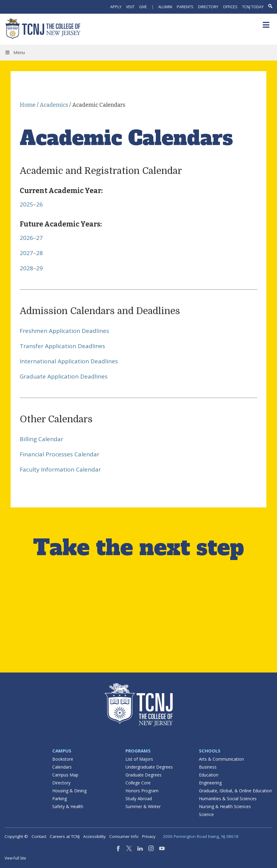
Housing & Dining (69, 791)
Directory (208, 7)
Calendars (62, 767)
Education (209, 775)
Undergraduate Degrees (149, 767)
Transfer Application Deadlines (62, 346)
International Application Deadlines (69, 361)
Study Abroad (139, 799)
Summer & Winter (143, 806)
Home (28, 105)
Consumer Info (124, 836)
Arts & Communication (221, 759)
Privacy (149, 836)
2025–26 (31, 204)
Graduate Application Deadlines (64, 376)
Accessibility (94, 836)
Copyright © (16, 836)
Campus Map (65, 775)
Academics (54, 105)
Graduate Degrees (144, 775)
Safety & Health (68, 806)
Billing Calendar (41, 439)
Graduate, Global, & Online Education (236, 791)
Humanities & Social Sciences (228, 799)
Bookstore (63, 759)
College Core (138, 783)
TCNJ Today (253, 7)
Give (143, 7)
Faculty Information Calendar (60, 469)
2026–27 (31, 238)
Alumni (165, 7)
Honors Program (142, 791)
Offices (230, 7)
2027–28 (31, 253)
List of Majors (139, 759)
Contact (39, 836)
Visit (130, 7)
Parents (185, 7)
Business (208, 767)
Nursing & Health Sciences (225, 806)
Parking (60, 799)
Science (206, 814)
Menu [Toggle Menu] (15, 52)
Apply (116, 7)
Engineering (210, 783)
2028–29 (31, 268)
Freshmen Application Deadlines (64, 331)
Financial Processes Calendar (60, 454)
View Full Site (15, 858)
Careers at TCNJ (65, 836)
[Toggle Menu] (266, 25)
